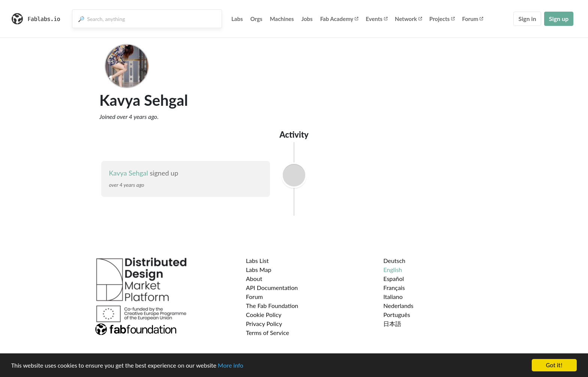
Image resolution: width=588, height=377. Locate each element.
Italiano (393, 297)
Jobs (307, 19)
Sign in (527, 19)
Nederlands (398, 306)
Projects (442, 19)
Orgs (256, 19)
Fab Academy (339, 19)
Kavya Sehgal (128, 173)
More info (231, 368)
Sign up (559, 19)
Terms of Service (268, 333)
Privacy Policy (264, 324)
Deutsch (394, 261)
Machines (282, 19)
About (254, 279)
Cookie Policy (264, 315)
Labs (237, 19)
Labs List (257, 261)
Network (408, 19)
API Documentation (272, 288)
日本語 (392, 324)
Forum (472, 19)
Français (394, 288)
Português (397, 315)
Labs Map (259, 270)
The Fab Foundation (272, 306)
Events (376, 19)
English (393, 270)
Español (394, 279)
